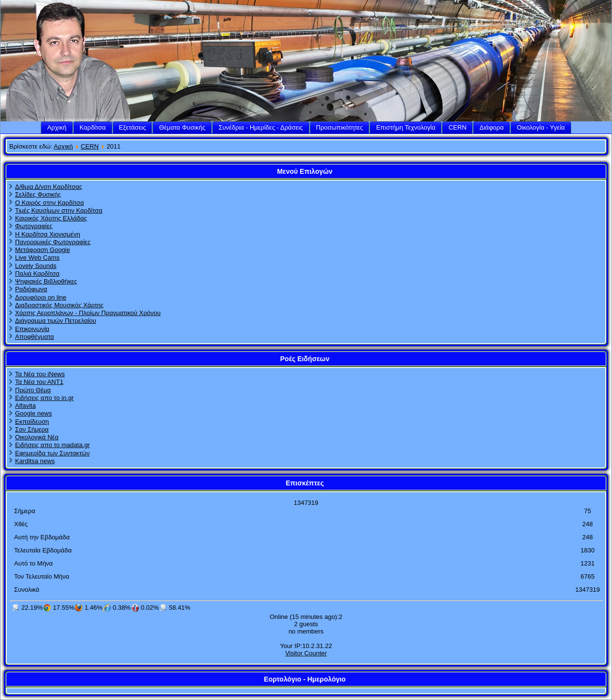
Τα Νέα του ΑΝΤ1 (39, 382)
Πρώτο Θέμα (33, 390)
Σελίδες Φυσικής (38, 194)
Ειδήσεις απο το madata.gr (52, 445)
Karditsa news (35, 461)
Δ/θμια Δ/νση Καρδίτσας (49, 187)
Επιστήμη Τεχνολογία (406, 127)
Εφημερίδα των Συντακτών (52, 453)
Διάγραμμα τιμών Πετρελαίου (56, 321)
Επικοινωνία (32, 329)
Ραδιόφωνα (31, 289)
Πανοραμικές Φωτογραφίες (53, 242)
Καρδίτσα (93, 127)
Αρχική (57, 127)
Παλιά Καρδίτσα (37, 274)
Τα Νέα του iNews (40, 374)
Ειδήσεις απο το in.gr (44, 398)
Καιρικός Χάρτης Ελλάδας (51, 218)
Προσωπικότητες (340, 127)
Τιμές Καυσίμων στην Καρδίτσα (59, 210)
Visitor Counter (306, 653)
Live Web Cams (37, 258)
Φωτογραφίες (34, 226)
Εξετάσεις (133, 127)
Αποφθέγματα (34, 337)
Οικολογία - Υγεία (541, 127)
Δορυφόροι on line (41, 297)
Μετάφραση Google (42, 250)
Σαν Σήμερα (32, 429)
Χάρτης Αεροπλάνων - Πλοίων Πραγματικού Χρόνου (88, 313)
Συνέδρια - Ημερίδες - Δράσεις (261, 127)
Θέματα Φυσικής (182, 127)
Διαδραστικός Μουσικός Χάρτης (59, 305)
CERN (457, 127)
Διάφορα (492, 127)
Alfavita (25, 406)
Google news (34, 413)
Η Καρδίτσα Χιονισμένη (48, 234)
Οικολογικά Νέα (37, 437)
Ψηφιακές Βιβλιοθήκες (46, 281)
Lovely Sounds (36, 266)
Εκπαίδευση (32, 422)
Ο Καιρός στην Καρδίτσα (50, 203)
